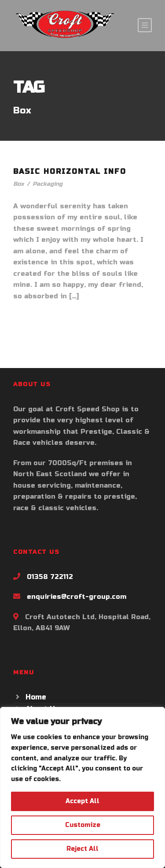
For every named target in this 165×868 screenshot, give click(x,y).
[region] (82, 787)
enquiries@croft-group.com (77, 597)
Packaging (48, 184)
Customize (83, 825)
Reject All (82, 849)
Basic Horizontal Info (70, 171)
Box (18, 184)
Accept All (82, 801)
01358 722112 (50, 577)
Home (36, 697)
